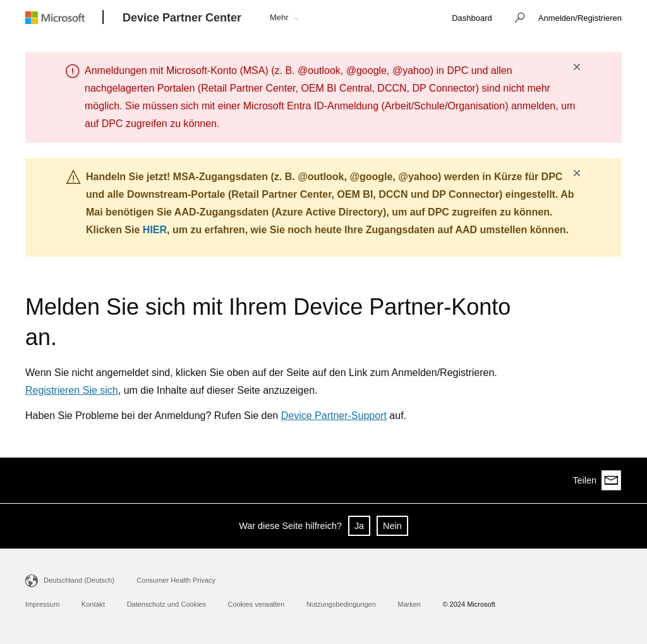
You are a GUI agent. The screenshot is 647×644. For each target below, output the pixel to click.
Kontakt (93, 604)
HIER (155, 230)
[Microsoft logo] (64, 17)
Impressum (42, 604)
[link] (472, 19)
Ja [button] (359, 526)
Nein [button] (392, 526)
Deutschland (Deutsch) (79, 580)
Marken (409, 604)
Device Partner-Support (334, 416)
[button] (516, 19)
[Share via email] (612, 480)
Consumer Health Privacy (176, 580)
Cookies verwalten (256, 604)
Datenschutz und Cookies (166, 604)
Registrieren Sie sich (72, 390)
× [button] (577, 67)
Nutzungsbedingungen (341, 604)
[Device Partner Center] (182, 18)
